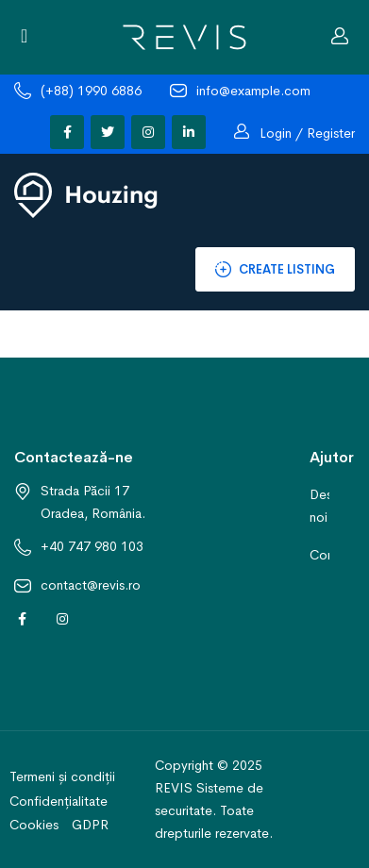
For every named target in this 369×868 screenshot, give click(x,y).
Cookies (34, 825)
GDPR (90, 825)
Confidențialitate (59, 801)
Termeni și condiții (62, 776)
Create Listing (275, 271)
